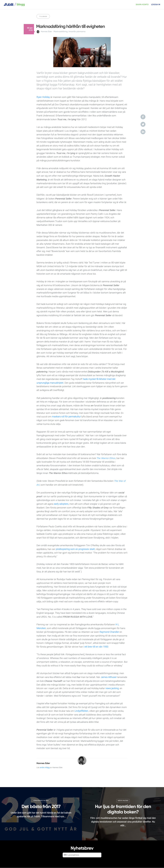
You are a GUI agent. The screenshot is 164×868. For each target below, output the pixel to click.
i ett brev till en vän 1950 (96, 647)
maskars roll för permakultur (66, 417)
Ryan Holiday (43, 97)
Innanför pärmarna (77, 32)
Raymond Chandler (109, 632)
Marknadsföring (61, 32)
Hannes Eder (46, 32)
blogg (20, 4)
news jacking (112, 688)
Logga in (156, 5)
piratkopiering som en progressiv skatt (75, 549)
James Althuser (109, 677)
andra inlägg (45, 768)
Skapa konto (142, 5)
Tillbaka (43, 16)
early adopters (61, 504)
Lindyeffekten (81, 711)
